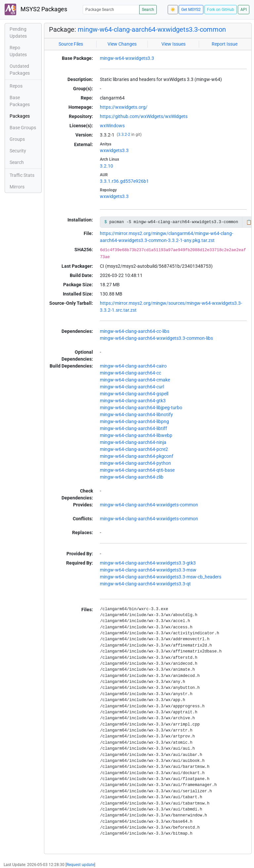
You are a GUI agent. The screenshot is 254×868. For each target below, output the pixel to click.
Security (18, 151)
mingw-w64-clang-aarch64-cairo (133, 366)
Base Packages (20, 101)
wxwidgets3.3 (114, 150)
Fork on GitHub (221, 10)
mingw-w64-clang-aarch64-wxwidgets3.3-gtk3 (148, 563)
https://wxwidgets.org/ (124, 107)
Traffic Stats (22, 175)
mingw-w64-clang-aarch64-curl (132, 387)
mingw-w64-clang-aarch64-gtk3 (133, 401)
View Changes (122, 44)
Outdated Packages (20, 70)
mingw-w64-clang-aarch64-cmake (135, 380)
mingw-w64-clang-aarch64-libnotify (136, 414)
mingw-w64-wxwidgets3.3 (127, 58)
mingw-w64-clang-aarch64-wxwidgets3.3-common (152, 29)
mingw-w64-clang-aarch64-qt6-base (137, 470)
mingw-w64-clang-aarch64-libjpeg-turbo (141, 408)
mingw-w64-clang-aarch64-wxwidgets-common (149, 505)
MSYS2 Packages (36, 9)
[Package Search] (111, 9)
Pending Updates (18, 33)
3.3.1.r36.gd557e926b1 (124, 181)
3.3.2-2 (124, 135)
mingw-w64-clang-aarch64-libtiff (133, 428)
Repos (16, 86)
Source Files (71, 44)
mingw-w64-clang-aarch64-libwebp (136, 435)
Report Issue (225, 44)
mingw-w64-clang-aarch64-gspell (134, 394)
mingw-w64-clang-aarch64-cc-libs (135, 331)
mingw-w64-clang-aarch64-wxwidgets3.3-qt (145, 584)
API (244, 10)
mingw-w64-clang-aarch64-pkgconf (137, 456)
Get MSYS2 (191, 10)
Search (148, 10)
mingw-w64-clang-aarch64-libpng (134, 421)
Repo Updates (18, 51)
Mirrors (17, 187)
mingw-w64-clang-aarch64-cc (130, 373)
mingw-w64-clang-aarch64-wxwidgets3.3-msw (148, 570)
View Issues (173, 44)
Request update (80, 865)
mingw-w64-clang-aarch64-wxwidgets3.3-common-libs (156, 338)
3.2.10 (106, 166)
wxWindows (112, 126)
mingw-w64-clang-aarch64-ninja (133, 442)
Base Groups (23, 128)
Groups (17, 139)
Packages (20, 116)
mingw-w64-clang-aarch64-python (135, 463)
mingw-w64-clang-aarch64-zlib (132, 477)
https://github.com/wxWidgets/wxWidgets (144, 116)
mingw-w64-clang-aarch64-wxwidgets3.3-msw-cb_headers (161, 577)
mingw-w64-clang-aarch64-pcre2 (134, 449)
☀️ (173, 10)
